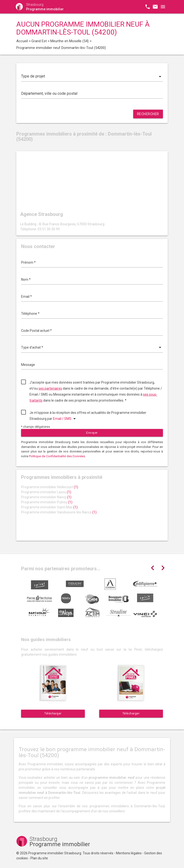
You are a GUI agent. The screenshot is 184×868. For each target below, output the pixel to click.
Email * (26, 297)
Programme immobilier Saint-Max (49, 507)
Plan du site (39, 858)
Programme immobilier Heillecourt (50, 487)
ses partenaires (50, 388)
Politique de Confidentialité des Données (57, 456)
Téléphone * (30, 314)
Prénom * (28, 262)
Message (28, 365)
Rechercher (148, 114)
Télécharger (53, 713)
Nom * (26, 279)
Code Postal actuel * (36, 331)
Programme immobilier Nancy (46, 497)
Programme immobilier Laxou (46, 492)
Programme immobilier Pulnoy (47, 502)
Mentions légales (129, 853)
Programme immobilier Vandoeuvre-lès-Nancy (59, 512)
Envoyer (92, 433)
